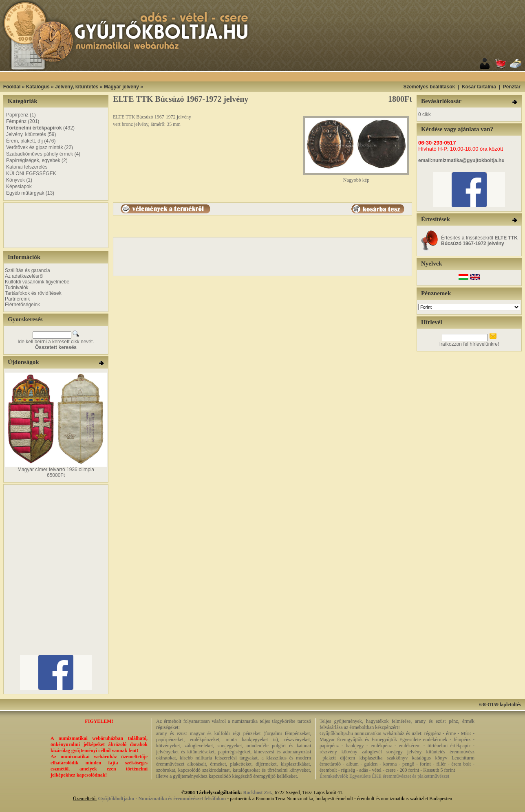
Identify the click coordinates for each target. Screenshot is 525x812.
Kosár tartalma (479, 87)
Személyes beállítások (429, 87)
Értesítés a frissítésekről (479, 241)
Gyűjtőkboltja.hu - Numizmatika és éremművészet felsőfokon (162, 799)
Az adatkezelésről (24, 276)
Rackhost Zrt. (258, 792)
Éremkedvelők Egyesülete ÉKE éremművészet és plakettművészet (384, 776)
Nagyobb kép (356, 178)
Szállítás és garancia (28, 270)
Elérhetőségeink (22, 305)
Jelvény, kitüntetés (77, 87)
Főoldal (12, 87)
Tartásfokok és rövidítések (33, 293)
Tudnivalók (17, 287)
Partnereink (17, 299)
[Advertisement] (273, 77)
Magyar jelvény (121, 87)
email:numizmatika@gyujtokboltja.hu (461, 160)
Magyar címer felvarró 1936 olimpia (56, 470)
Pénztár (512, 87)
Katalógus (38, 87)
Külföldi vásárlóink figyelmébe (37, 282)
